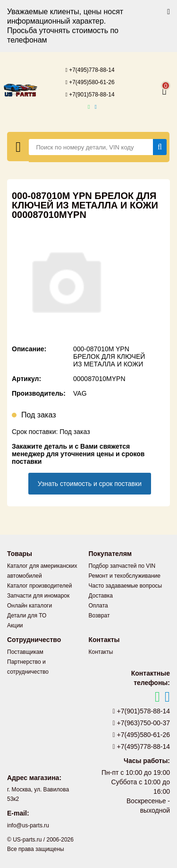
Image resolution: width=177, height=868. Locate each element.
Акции (15, 625)
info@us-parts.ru (28, 825)
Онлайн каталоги (29, 606)
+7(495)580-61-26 (90, 82)
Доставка (101, 596)
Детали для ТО (27, 616)
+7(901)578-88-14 (90, 95)
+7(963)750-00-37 (142, 723)
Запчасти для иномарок (38, 596)
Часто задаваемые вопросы (126, 586)
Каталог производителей (39, 586)
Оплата (98, 606)
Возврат (99, 616)
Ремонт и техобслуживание (125, 576)
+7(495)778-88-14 (90, 70)
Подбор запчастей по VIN (122, 566)
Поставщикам (25, 652)
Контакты (101, 652)
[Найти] (160, 147)
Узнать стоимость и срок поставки (90, 484)
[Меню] (18, 147)
